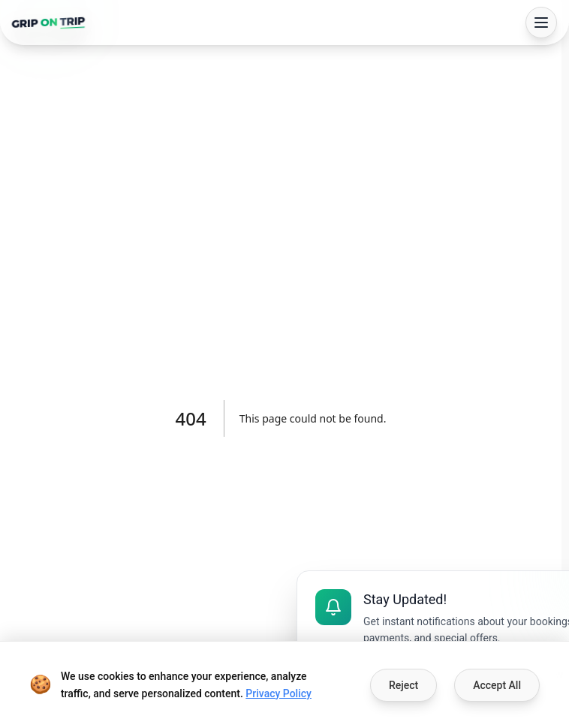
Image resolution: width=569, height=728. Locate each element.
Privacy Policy (278, 693)
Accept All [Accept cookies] (497, 685)
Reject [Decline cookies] (403, 685)
